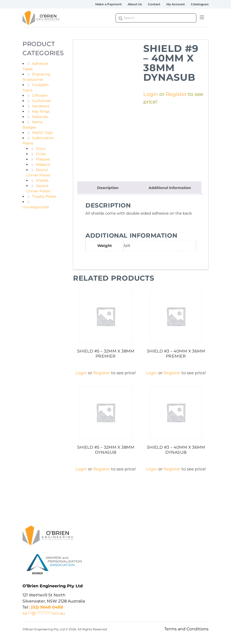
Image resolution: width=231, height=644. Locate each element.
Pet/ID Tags (42, 133)
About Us (135, 4)
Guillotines (42, 101)
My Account (176, 4)
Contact (154, 4)
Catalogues (200, 4)
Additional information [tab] (170, 188)
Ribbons (43, 164)
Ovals (41, 154)
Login (151, 94)
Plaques (43, 159)
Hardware (41, 106)
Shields (42, 180)
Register (176, 94)
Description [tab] (108, 188)
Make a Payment (108, 4)
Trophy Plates (44, 196)
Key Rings (41, 111)
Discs (41, 149)
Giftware (40, 95)
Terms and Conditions (186, 629)
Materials (40, 117)
